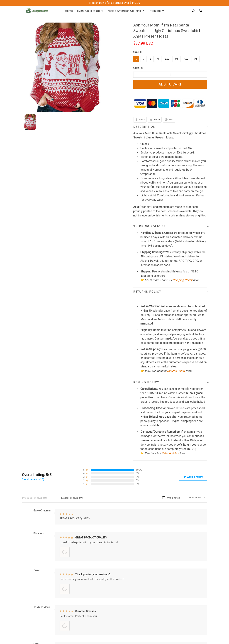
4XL (186, 59)
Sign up (198, 574)
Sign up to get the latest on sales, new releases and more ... (186, 564)
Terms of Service (128, 587)
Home (69, 11)
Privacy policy (126, 581)
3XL (176, 59)
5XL (195, 59)
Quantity (138, 68)
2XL (167, 59)
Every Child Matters (90, 11)
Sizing (74, 587)
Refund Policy (170, 453)
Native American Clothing (126, 11)
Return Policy (126, 568)
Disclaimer (124, 603)
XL (158, 59)
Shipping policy (127, 562)
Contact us (76, 568)
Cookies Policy (127, 609)
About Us (75, 562)
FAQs (73, 581)
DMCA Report (153, 628)
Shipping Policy (182, 280)
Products (156, 11)
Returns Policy (176, 371)
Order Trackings (80, 575)
